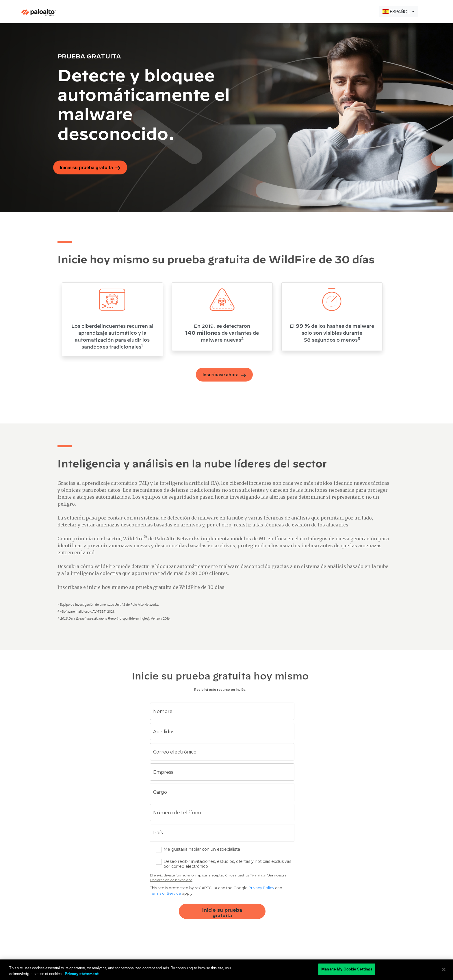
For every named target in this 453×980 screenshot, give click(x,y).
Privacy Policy (261, 888)
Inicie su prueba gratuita (222, 913)
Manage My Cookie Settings (347, 969)
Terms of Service (166, 893)
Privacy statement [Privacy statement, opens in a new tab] (82, 974)
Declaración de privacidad (171, 880)
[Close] (444, 969)
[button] (398, 12)
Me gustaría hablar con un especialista (202, 849)
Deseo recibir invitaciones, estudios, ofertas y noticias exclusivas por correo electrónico (227, 864)
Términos (258, 875)
